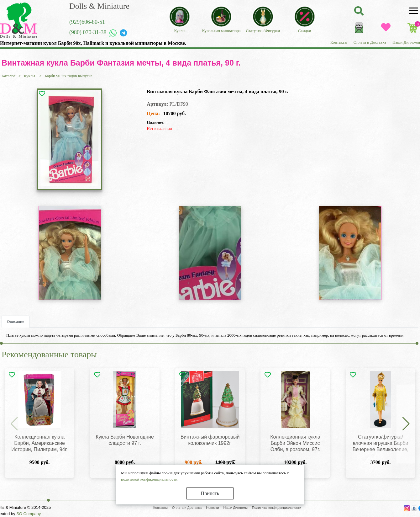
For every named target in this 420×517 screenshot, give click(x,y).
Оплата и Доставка (370, 42)
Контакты (339, 42)
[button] (406, 424)
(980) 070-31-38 (88, 32)
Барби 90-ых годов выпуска (69, 76)
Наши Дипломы (406, 42)
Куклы (30, 76)
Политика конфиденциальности (277, 508)
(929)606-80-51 (87, 22)
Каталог (8, 76)
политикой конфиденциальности (149, 479)
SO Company (29, 514)
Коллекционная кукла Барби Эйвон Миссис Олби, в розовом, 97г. (295, 443)
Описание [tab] (16, 321)
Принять (210, 493)
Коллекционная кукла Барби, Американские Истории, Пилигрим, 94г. (39, 443)
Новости (212, 508)
